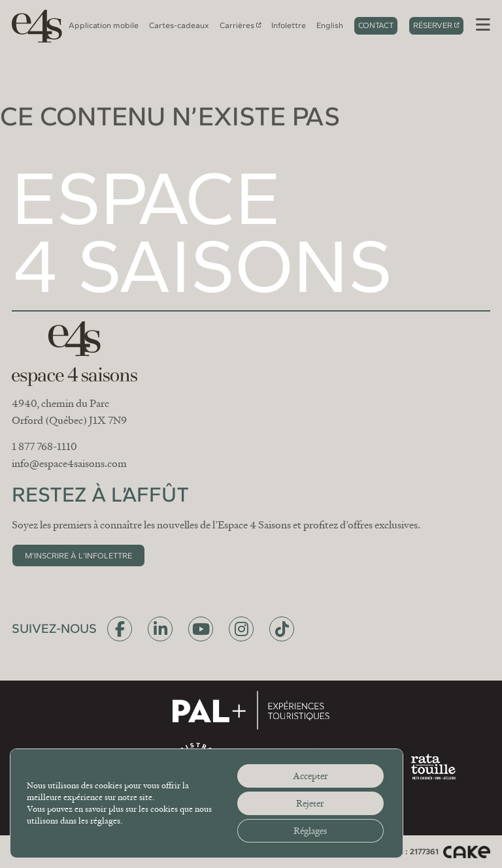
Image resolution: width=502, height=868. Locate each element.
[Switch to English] (330, 25)
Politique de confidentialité (260, 851)
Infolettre (289, 25)
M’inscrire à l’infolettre (78, 555)
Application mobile (104, 25)
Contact (376, 25)
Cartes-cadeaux (179, 25)
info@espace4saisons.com (69, 464)
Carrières (237, 25)
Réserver (433, 25)
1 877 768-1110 (44, 447)
